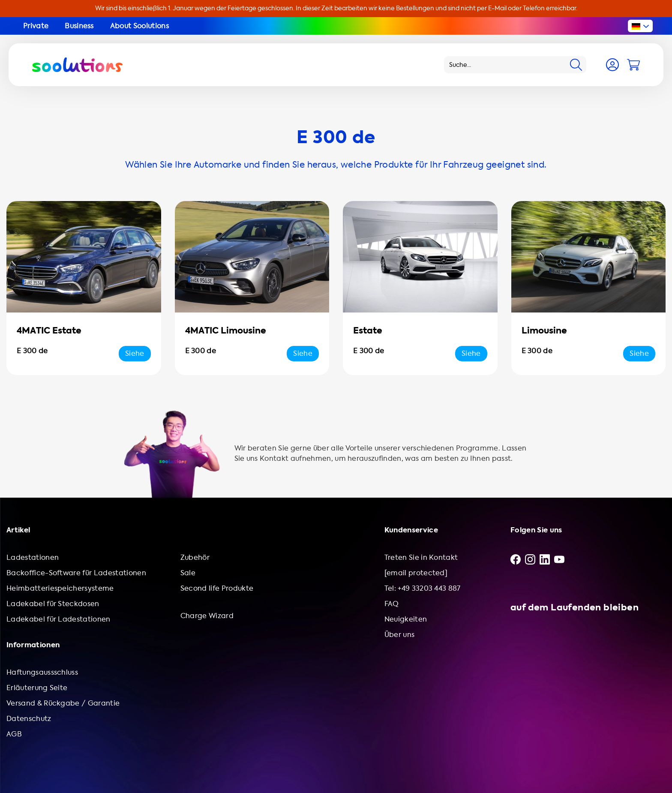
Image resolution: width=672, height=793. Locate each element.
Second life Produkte (217, 588)
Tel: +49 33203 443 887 (423, 588)
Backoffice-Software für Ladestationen (76, 573)
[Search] (576, 65)
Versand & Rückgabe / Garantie (63, 703)
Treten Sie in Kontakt (421, 557)
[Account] (612, 65)
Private (36, 26)
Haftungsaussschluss (42, 672)
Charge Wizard (207, 616)
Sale (188, 573)
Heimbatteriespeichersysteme (60, 588)
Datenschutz (29, 719)
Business (79, 26)
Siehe (135, 353)
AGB (14, 734)
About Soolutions (139, 26)
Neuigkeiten (406, 619)
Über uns (400, 635)
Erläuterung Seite (37, 688)
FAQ (392, 604)
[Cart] (633, 65)
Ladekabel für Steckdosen (53, 604)
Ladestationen (33, 557)
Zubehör (195, 557)
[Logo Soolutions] (77, 65)
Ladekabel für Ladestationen (58, 619)
